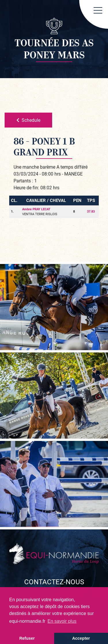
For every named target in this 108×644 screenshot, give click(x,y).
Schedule (28, 120)
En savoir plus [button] (62, 621)
